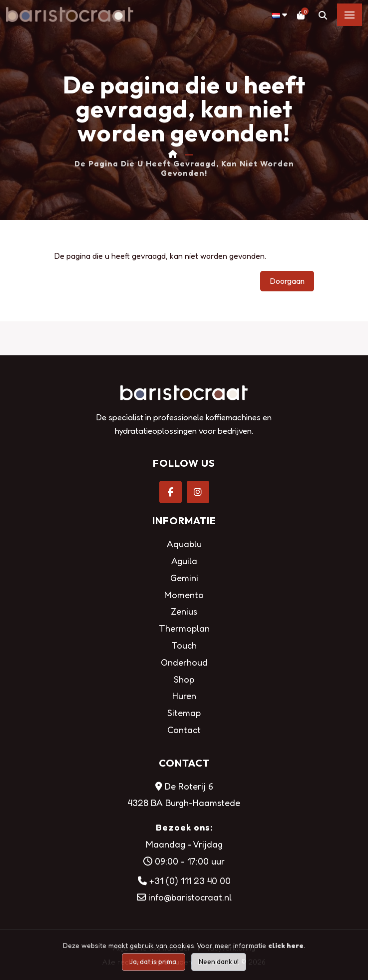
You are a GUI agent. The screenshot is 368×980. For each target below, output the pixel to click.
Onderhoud (184, 662)
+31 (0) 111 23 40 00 (190, 881)
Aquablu (184, 544)
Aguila (184, 561)
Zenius (184, 611)
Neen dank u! (219, 962)
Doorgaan (287, 281)
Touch (184, 645)
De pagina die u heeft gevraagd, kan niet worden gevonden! (184, 168)
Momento (184, 595)
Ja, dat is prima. (154, 962)
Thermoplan (184, 628)
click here (286, 945)
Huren (184, 696)
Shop (184, 679)
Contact (184, 730)
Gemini (184, 578)
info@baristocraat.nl (190, 897)
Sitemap (184, 713)
